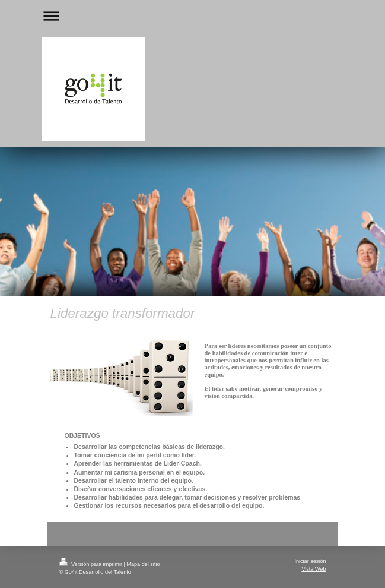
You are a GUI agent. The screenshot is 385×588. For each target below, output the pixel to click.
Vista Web (314, 569)
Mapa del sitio (143, 564)
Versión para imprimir (92, 564)
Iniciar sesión (310, 561)
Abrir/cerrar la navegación (193, 16)
